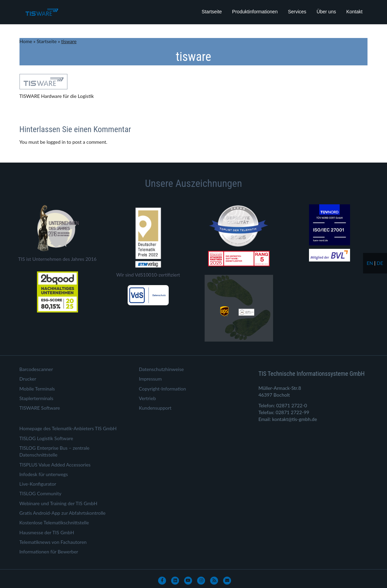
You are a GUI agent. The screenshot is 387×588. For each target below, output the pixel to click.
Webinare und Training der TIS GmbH (59, 503)
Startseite (212, 12)
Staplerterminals (36, 398)
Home (26, 41)
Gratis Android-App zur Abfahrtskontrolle (63, 513)
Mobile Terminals (37, 389)
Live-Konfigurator (38, 484)
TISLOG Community (41, 493)
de (380, 263)
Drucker (28, 379)
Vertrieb (147, 398)
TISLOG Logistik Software (46, 438)
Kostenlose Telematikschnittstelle (54, 522)
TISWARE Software (40, 408)
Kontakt (354, 12)
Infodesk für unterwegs (44, 474)
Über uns (326, 12)
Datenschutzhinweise (161, 369)
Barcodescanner (36, 369)
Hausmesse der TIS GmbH (47, 532)
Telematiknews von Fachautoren (53, 542)
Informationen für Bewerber (49, 552)
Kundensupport (155, 408)
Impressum (150, 379)
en (370, 263)
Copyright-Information (163, 389)
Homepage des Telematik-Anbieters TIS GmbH (68, 428)
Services (297, 12)
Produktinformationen (255, 12)
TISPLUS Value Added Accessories (55, 465)
